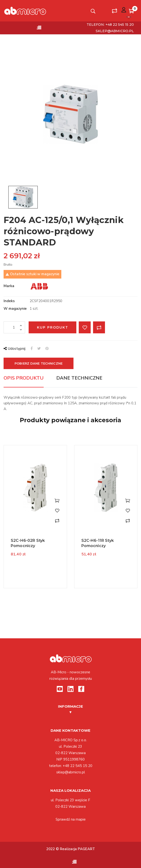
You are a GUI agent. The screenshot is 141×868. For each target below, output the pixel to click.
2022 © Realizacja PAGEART (71, 849)
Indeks (9, 301)
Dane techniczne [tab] (79, 378)
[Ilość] (14, 327)
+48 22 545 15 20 (78, 766)
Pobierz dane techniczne (39, 363)
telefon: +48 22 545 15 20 (110, 25)
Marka (9, 286)
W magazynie (15, 309)
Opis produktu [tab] (24, 378)
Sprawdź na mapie (71, 819)
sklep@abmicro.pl (115, 31)
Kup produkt (53, 327)
